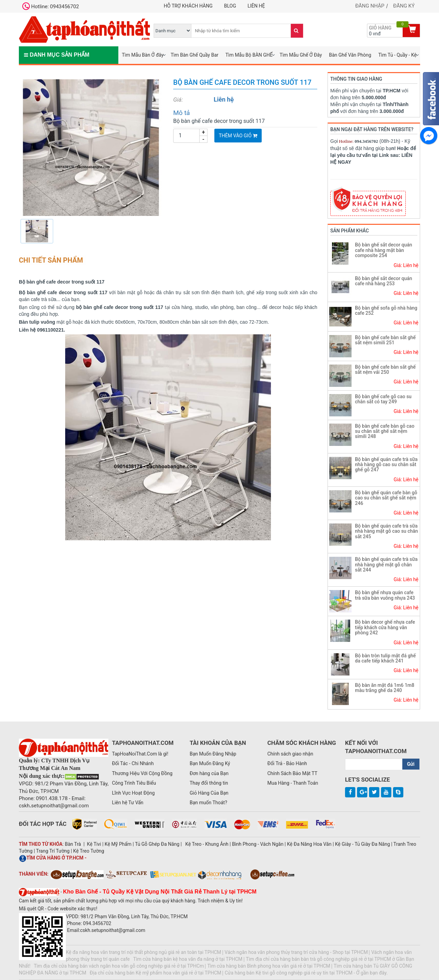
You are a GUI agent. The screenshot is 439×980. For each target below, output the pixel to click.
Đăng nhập (370, 6)
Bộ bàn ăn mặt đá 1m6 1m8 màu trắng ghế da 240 (385, 688)
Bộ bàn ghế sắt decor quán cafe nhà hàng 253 (384, 281)
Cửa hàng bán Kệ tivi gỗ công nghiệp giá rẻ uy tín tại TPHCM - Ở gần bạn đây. (306, 973)
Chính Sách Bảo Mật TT (292, 773)
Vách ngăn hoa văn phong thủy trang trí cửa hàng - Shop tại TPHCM (296, 952)
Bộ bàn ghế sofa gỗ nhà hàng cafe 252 (386, 310)
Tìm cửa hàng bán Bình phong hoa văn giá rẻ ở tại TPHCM (269, 966)
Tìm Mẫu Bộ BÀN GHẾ (249, 55)
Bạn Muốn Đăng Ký (210, 763)
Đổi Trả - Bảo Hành (287, 763)
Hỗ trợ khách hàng (188, 6)
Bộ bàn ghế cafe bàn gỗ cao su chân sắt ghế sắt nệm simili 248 (385, 431)
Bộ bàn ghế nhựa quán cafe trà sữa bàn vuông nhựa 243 (385, 595)
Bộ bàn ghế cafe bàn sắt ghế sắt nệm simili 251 (385, 340)
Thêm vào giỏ (238, 136)
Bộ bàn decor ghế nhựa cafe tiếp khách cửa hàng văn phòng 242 (385, 627)
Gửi (411, 764)
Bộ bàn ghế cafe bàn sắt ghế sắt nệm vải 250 (385, 370)
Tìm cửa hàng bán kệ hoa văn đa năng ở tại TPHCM (188, 959)
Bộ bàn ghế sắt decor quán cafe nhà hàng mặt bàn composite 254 (384, 250)
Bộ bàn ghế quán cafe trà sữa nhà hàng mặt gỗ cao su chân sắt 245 (387, 531)
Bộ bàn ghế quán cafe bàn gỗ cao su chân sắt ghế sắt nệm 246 (386, 498)
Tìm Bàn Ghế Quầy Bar (194, 55)
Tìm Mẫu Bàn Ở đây (143, 55)
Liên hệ (256, 6)
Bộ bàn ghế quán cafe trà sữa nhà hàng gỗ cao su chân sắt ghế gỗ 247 (386, 465)
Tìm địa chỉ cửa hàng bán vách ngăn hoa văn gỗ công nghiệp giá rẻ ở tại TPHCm (119, 966)
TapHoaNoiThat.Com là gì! (140, 754)
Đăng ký (404, 6)
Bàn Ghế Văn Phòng (350, 55)
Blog (230, 6)
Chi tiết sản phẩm (51, 260)
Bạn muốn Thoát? (208, 803)
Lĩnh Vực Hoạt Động (133, 793)
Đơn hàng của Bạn (209, 773)
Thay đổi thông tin (209, 783)
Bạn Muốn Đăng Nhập (213, 754)
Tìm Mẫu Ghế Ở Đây (301, 55)
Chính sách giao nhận (290, 754)
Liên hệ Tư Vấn (128, 803)
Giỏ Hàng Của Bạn (209, 793)
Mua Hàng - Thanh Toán (293, 783)
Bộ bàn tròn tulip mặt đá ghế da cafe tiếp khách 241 (385, 658)
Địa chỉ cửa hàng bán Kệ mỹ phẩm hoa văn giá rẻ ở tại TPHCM (155, 973)
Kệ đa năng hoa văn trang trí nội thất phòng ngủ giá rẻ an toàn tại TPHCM (144, 952)
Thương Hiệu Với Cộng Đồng (142, 773)
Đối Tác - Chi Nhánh (133, 763)
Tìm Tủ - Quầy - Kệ (398, 55)
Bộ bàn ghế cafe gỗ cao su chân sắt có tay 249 (383, 399)
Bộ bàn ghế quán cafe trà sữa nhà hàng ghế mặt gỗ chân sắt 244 (386, 564)
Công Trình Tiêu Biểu (134, 783)
